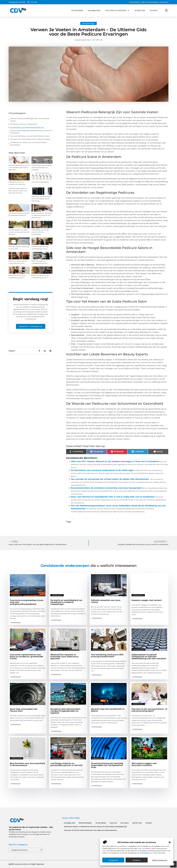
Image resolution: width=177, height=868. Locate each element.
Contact (154, 10)
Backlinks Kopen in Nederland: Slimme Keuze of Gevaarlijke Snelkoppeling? (96, 827)
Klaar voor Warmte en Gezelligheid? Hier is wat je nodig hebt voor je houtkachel (113, 497)
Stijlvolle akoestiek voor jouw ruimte (106, 601)
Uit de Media (77, 10)
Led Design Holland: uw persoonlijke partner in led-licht (66, 764)
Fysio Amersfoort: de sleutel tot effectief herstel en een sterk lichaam (42, 215)
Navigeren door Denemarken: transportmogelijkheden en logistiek (65, 711)
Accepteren (113, 860)
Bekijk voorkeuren (160, 860)
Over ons (113, 823)
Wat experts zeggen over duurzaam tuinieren (144, 764)
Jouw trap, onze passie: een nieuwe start (24, 710)
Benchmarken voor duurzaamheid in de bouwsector (27, 764)
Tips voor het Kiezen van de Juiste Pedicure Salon (30, 136)
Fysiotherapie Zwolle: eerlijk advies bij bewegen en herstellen (42, 167)
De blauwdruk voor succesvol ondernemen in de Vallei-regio (102, 470)
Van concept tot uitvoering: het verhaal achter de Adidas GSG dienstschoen (110, 479)
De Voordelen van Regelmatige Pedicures (27, 127)
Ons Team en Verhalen (118, 10)
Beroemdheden (85, 823)
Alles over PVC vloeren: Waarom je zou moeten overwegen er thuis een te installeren (115, 461)
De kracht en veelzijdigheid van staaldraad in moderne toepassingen (66, 602)
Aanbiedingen (88, 23)
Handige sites (94, 10)
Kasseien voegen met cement (147, 600)
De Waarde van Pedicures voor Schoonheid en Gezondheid (29, 144)
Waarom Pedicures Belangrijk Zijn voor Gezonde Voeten (30, 120)
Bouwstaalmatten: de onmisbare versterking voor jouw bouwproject (106, 488)
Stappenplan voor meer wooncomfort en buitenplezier (40, 232)
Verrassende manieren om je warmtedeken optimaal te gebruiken (19, 167)
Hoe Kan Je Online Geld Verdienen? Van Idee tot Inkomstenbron (91, 830)
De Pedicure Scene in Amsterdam (24, 124)
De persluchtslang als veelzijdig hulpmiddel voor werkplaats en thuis (107, 765)
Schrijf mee (140, 10)
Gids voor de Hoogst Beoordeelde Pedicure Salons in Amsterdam (31, 132)
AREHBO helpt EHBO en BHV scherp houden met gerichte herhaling (18, 191)
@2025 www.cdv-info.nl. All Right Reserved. (26, 864)
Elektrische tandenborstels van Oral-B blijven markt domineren (41, 199)
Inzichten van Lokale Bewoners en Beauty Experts (30, 139)
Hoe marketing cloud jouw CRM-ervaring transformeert (107, 656)
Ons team (125, 823)
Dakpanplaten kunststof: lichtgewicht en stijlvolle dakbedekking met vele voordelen (149, 657)
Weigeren (136, 860)
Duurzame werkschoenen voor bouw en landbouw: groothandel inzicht (26, 657)
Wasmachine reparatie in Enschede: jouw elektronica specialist (64, 657)
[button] (170, 842)
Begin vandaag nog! (31, 299)
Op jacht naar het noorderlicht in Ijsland (108, 710)
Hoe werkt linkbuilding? (40, 182)
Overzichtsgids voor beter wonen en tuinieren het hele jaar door (19, 232)
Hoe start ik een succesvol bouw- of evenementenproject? (149, 710)
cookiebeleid (144, 853)
